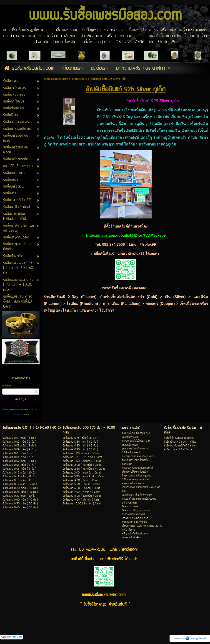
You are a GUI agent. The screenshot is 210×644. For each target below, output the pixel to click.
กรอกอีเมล (7, 386)
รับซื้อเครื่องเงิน (79, 79)
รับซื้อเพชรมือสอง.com (56, 79)
